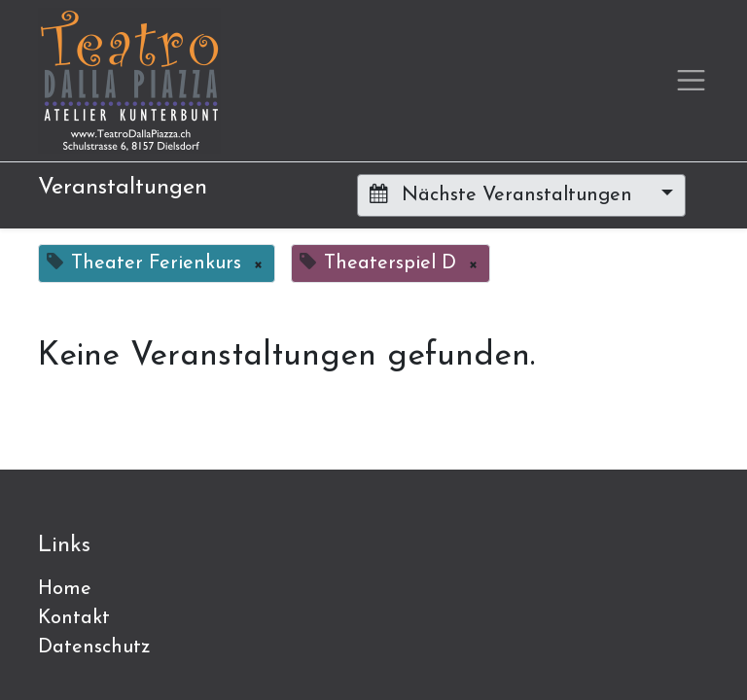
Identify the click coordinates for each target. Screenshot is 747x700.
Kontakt (74, 618)
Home (65, 589)
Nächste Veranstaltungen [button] (504, 194)
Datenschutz (94, 647)
